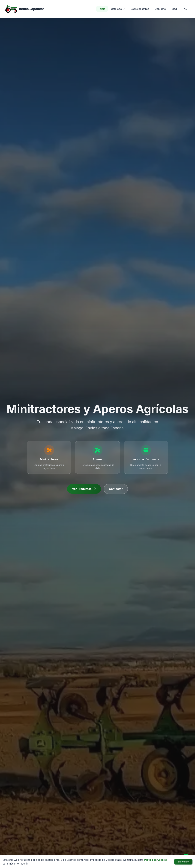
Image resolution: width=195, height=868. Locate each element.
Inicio (102, 9)
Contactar (116, 489)
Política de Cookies (156, 860)
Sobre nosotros (140, 9)
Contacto (160, 9)
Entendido (183, 862)
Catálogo (118, 9)
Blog (174, 9)
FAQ (185, 9)
